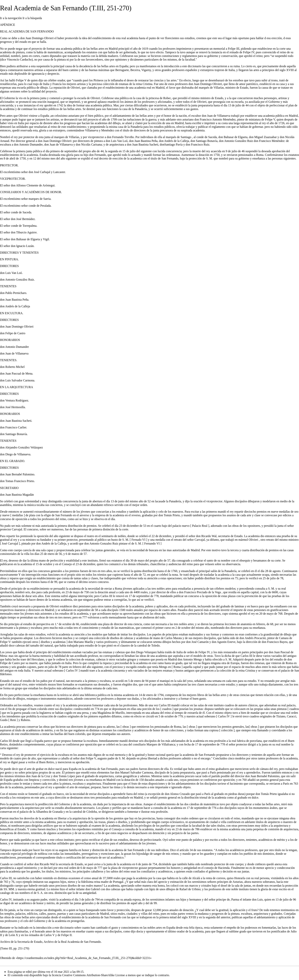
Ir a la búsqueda (32, 18)
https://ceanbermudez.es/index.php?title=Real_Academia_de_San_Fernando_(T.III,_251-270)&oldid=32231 (84, 958)
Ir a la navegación (11, 18)
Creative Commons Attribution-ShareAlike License (94, 975)
